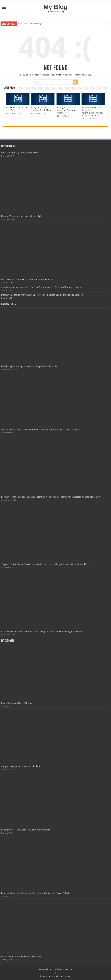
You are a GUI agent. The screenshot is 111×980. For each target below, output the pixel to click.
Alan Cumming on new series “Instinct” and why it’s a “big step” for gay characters (42, 287)
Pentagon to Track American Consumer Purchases (67, 110)
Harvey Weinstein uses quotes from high (21, 216)
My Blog (55, 7)
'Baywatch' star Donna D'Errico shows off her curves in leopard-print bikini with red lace (45, 564)
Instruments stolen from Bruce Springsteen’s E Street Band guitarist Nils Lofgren (42, 295)
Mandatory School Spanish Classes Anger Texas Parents (29, 366)
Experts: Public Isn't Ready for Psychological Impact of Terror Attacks (92, 111)
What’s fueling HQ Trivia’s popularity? (20, 153)
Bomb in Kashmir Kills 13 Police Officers (21, 956)
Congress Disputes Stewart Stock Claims (42, 109)
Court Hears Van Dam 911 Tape (30, 24)
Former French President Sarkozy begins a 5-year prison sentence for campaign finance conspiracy (51, 497)
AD (51, 969)
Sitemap (68, 969)
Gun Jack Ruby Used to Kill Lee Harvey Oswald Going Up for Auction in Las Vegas (41, 430)
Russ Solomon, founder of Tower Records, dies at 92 (27, 279)
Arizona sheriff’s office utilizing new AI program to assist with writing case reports (42, 632)
